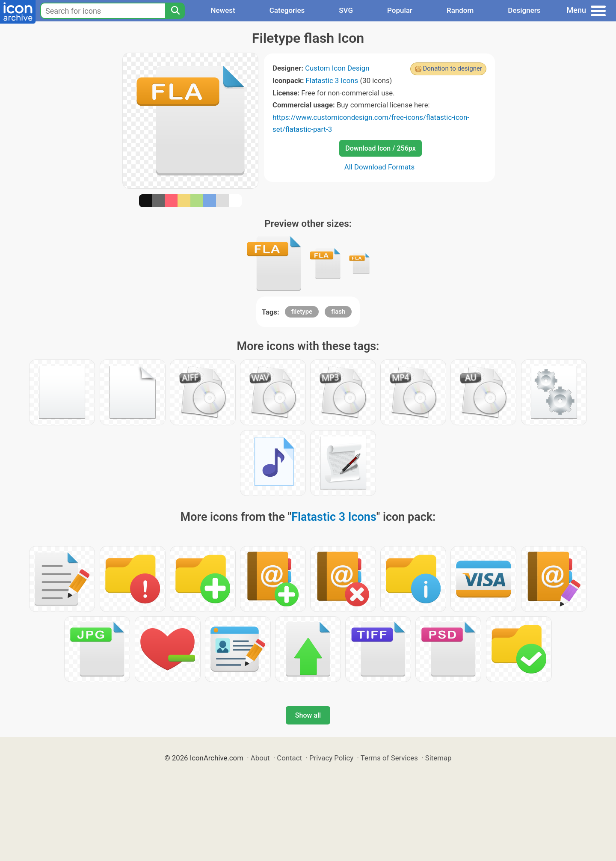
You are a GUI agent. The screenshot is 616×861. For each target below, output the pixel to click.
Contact (289, 758)
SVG (346, 10)
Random (460, 10)
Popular (400, 10)
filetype (302, 312)
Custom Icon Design (337, 68)
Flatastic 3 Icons (332, 80)
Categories (287, 10)
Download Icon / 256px (380, 148)
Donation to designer (452, 68)
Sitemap (438, 758)
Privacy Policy (331, 758)
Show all (308, 715)
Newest (223, 10)
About (260, 758)
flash (338, 312)
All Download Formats (380, 167)
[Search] (175, 11)
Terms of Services (389, 758)
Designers (524, 10)
